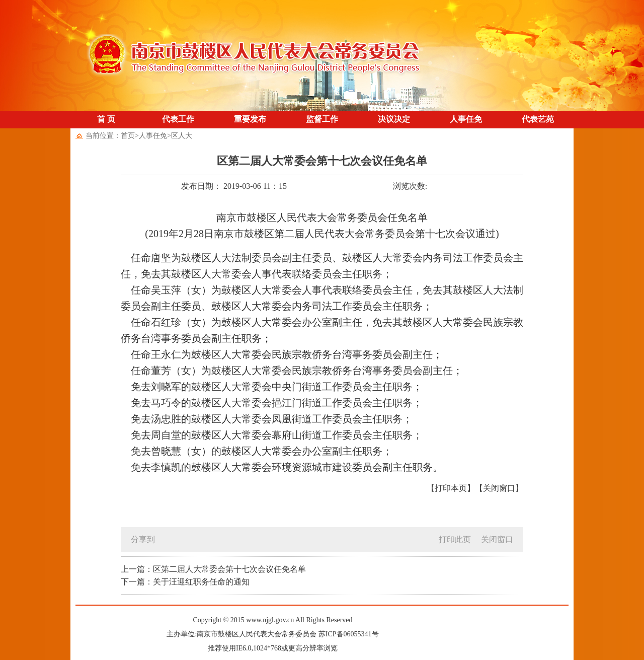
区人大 (182, 136)
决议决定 (394, 119)
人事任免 (466, 119)
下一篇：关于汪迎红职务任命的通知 (185, 582)
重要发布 (250, 119)
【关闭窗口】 (499, 488)
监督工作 (322, 119)
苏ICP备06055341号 (349, 634)
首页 (128, 136)
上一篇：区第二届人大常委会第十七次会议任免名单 (213, 569)
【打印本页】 (451, 488)
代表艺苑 (538, 119)
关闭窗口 (497, 539)
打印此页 (455, 539)
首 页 (106, 119)
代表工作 (178, 119)
